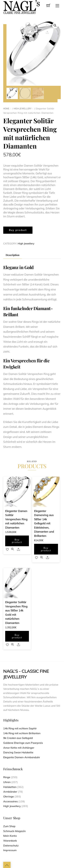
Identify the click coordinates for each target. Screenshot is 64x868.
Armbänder (10, 791)
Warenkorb (10, 840)
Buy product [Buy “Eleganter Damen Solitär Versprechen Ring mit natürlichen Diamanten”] (17, 540)
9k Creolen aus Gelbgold (18, 738)
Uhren (7, 782)
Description (13, 255)
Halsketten (10, 787)
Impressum (10, 850)
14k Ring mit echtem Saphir (20, 728)
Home (6, 108)
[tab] (13, 255)
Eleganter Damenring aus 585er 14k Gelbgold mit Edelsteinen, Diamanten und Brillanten (44, 523)
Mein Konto (10, 835)
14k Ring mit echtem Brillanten (22, 733)
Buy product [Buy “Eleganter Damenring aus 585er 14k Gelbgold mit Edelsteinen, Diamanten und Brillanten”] (46, 549)
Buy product (18, 230)
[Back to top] (7, 865)
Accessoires (10, 801)
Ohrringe (9, 796)
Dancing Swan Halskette (18, 752)
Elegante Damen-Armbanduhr (22, 757)
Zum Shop (9, 826)
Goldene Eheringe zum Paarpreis (23, 742)
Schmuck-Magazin (14, 831)
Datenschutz (11, 845)
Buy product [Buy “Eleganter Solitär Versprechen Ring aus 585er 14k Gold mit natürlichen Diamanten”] (17, 636)
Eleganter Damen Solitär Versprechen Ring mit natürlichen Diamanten (16, 519)
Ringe (7, 777)
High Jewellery (23, 108)
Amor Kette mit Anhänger (19, 747)
